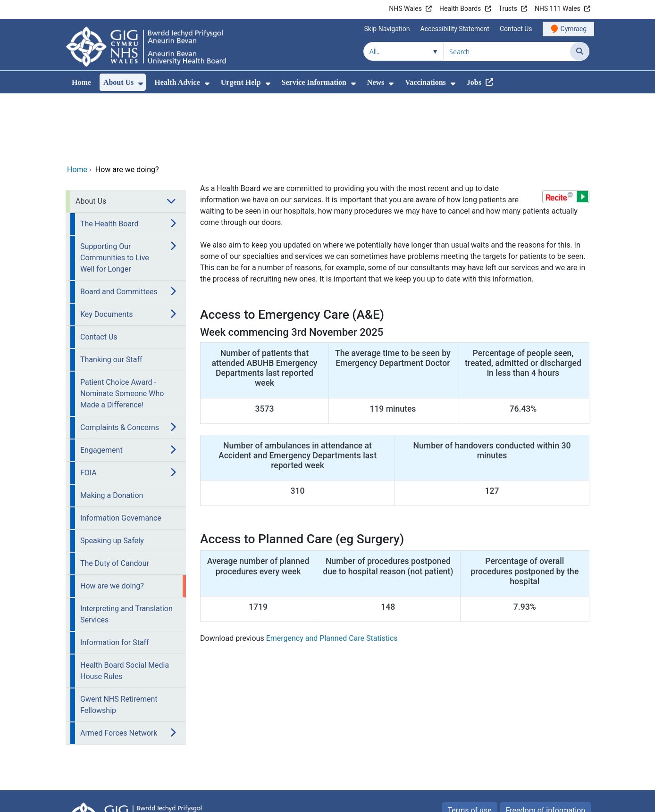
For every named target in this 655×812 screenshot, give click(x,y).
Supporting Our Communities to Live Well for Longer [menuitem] (115, 195)
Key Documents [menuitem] (106, 251)
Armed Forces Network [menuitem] (119, 670)
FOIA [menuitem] (88, 410)
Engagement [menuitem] (101, 387)
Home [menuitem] (81, 82)
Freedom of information (546, 747)
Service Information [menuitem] (314, 82)
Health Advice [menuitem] (177, 82)
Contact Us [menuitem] (99, 274)
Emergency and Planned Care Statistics (332, 575)
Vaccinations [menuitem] (425, 82)
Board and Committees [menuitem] (119, 228)
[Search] (580, 51)
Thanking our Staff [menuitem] (111, 296)
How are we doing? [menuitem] (112, 523)
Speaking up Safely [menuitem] (112, 477)
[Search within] (403, 51)
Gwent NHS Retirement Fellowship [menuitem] (119, 642)
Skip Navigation (387, 29)
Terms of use (470, 747)
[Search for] (507, 51)
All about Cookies (546, 767)
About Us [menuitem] (118, 82)
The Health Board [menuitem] (109, 161)
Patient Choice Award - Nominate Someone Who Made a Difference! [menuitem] (122, 330)
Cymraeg (574, 29)
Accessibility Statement (455, 29)
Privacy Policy (479, 767)
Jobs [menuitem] (474, 82)
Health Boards (460, 8)
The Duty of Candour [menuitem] (115, 500)
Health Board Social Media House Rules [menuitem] (125, 608)
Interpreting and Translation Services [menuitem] (126, 551)
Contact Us (516, 29)
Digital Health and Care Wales (530, 800)
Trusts (508, 8)
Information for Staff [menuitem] (115, 579)
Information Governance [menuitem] (121, 455)
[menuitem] (141, 84)
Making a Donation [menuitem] (112, 432)
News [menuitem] (376, 82)
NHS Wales (405, 8)
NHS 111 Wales (558, 8)
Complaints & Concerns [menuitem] (120, 364)
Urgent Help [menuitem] (241, 82)
